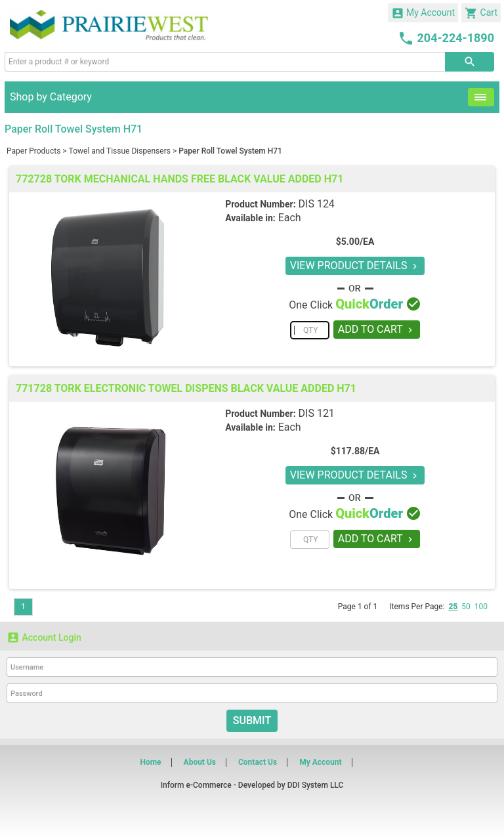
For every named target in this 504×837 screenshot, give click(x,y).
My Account (423, 13)
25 (453, 607)
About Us (200, 762)
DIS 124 (317, 204)
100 (481, 607)
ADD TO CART (377, 329)
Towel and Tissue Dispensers (120, 151)
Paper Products (33, 151)
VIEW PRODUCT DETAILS (355, 266)
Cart (481, 13)
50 (466, 607)
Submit (252, 720)
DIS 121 (317, 413)
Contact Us (258, 762)
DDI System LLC (316, 785)
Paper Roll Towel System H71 (230, 151)
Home (150, 762)
